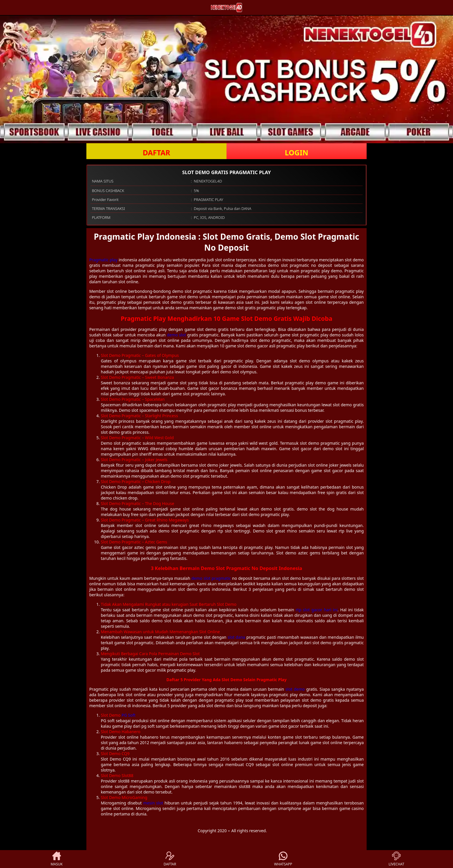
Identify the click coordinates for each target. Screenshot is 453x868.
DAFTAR (156, 152)
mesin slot (153, 803)
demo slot (176, 335)
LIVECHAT (396, 859)
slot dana (236, 637)
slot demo (295, 689)
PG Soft (129, 715)
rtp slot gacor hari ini (317, 610)
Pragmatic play (103, 260)
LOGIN (297, 152)
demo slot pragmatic (211, 578)
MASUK (56, 859)
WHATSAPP (283, 859)
